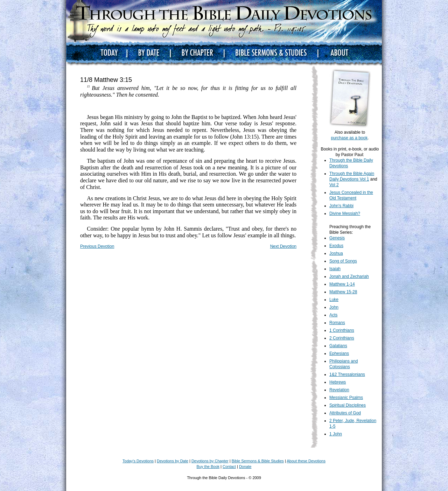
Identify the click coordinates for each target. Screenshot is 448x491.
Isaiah (335, 269)
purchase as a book (349, 138)
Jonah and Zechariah (349, 276)
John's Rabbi (341, 206)
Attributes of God (345, 413)
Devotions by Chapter (210, 461)
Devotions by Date (173, 461)
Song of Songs (343, 261)
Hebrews (338, 382)
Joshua (336, 253)
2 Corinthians (342, 338)
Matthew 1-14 (342, 284)
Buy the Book (208, 467)
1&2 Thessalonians (347, 374)
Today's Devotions (138, 461)
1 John (336, 434)
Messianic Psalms (346, 398)
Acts (333, 315)
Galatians (338, 346)
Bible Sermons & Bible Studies (258, 461)
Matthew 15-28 (343, 292)
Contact (229, 467)
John (334, 307)
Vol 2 (334, 185)
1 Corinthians (342, 330)
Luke (334, 300)
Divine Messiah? (345, 213)
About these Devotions (306, 461)
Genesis (337, 238)
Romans (337, 323)
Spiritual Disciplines (348, 405)
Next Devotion (283, 246)
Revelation (339, 390)
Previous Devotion (97, 246)
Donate (245, 467)
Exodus (336, 246)
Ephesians (339, 353)
